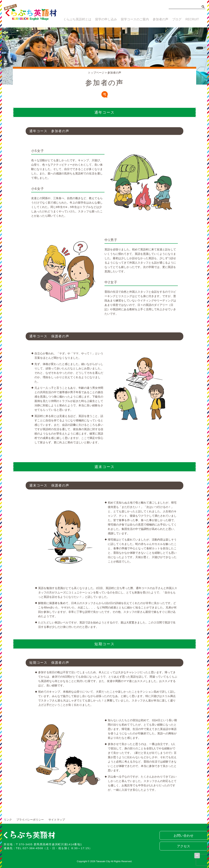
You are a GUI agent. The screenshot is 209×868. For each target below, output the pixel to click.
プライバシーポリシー (30, 820)
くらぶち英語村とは (76, 20)
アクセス (182, 846)
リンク (8, 820)
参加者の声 (158, 20)
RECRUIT (193, 20)
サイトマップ (57, 820)
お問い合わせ (182, 836)
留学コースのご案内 (133, 20)
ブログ (176, 20)
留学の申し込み (104, 20)
